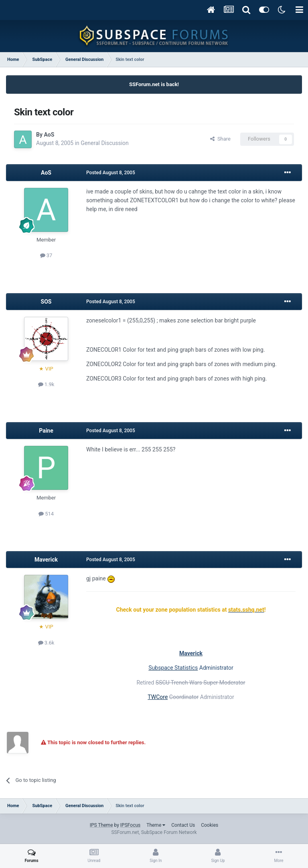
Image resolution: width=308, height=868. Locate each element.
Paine (46, 431)
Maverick (46, 560)
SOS (46, 302)
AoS (49, 135)
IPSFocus (130, 825)
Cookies (210, 825)
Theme (156, 825)
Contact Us (183, 825)
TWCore (158, 697)
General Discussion (105, 143)
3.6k (46, 643)
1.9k (46, 384)
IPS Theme (101, 825)
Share (220, 139)
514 (46, 514)
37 (46, 255)
